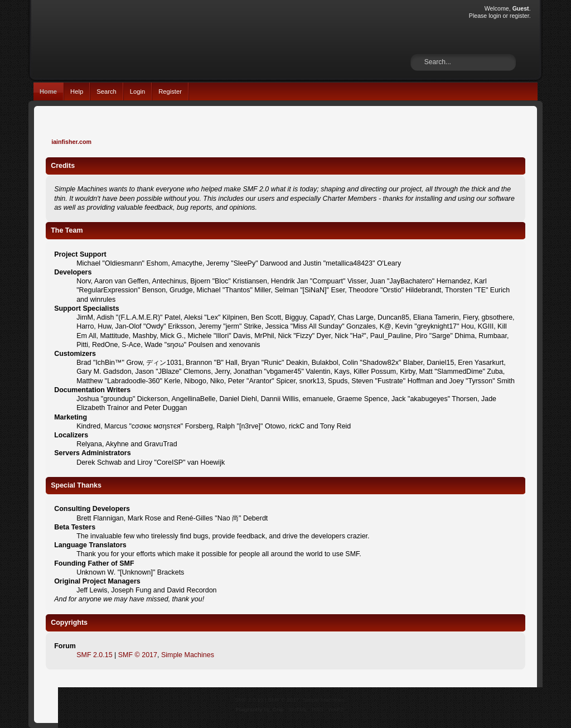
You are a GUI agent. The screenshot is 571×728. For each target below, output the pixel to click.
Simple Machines (188, 655)
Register (170, 91)
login (495, 16)
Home (48, 91)
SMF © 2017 (138, 655)
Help (77, 91)
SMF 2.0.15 (94, 655)
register (519, 16)
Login (137, 91)
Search (107, 91)
